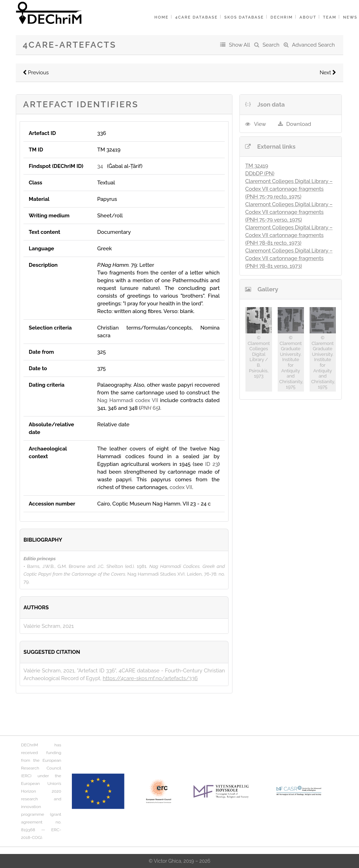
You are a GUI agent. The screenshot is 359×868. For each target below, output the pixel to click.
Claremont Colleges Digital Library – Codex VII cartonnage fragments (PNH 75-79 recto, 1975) (289, 189)
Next (328, 73)
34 (100, 166)
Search (271, 45)
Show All (239, 45)
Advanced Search (313, 45)
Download (299, 124)
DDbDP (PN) (260, 174)
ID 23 (212, 464)
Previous (36, 73)
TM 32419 (256, 166)
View (260, 124)
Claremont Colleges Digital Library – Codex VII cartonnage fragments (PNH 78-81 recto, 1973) (289, 235)
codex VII (181, 487)
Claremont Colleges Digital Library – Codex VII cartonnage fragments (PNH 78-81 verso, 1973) (289, 258)
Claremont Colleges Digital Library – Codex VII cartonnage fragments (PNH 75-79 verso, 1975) (289, 212)
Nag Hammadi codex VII (128, 400)
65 (150, 408)
